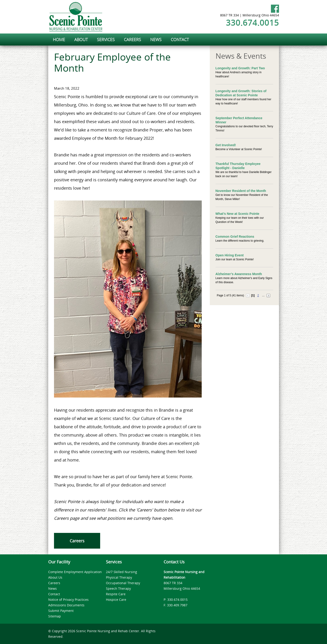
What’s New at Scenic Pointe (237, 214)
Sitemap (55, 616)
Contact (54, 594)
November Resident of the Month (241, 191)
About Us (55, 577)
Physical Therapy (119, 577)
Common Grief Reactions (235, 237)
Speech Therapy (118, 588)
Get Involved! (226, 145)
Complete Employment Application (75, 572)
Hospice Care (116, 600)
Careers (77, 541)
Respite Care (116, 594)
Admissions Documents (66, 605)
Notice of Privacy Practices (68, 600)
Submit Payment (61, 611)
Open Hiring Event (230, 255)
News (52, 588)
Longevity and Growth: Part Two (240, 68)
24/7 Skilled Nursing (121, 572)
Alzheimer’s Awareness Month (239, 274)
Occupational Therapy (123, 583)
